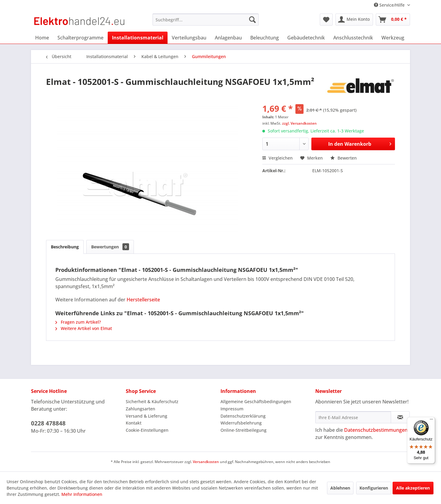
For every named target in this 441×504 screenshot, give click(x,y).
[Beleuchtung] (265, 38)
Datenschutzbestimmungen (376, 430)
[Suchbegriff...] (206, 20)
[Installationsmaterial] (138, 38)
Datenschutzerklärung (243, 416)
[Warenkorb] (393, 20)
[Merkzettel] (326, 20)
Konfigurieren (374, 488)
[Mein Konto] (354, 20)
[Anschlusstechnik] (353, 38)
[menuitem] (206, 20)
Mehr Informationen (82, 494)
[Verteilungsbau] (189, 38)
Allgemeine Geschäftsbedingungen (256, 401)
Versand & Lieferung (146, 416)
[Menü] (431, 421)
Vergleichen (278, 158)
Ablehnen (340, 488)
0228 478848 (48, 423)
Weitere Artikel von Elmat (84, 328)
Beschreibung (65, 247)
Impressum (232, 409)
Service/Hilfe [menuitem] (390, 5)
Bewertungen (110, 247)
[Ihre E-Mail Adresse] (353, 417)
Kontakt (134, 423)
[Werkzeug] (393, 38)
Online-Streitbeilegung (244, 430)
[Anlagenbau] (228, 38)
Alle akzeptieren (413, 488)
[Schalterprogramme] (80, 38)
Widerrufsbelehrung (241, 423)
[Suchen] (252, 20)
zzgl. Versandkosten (299, 123)
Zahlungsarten (140, 409)
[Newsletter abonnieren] (400, 417)
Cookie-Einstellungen (147, 430)
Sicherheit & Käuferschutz (152, 401)
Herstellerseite (143, 300)
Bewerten (344, 158)
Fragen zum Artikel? (78, 322)
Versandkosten (206, 462)
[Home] (42, 38)
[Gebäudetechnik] (306, 38)
